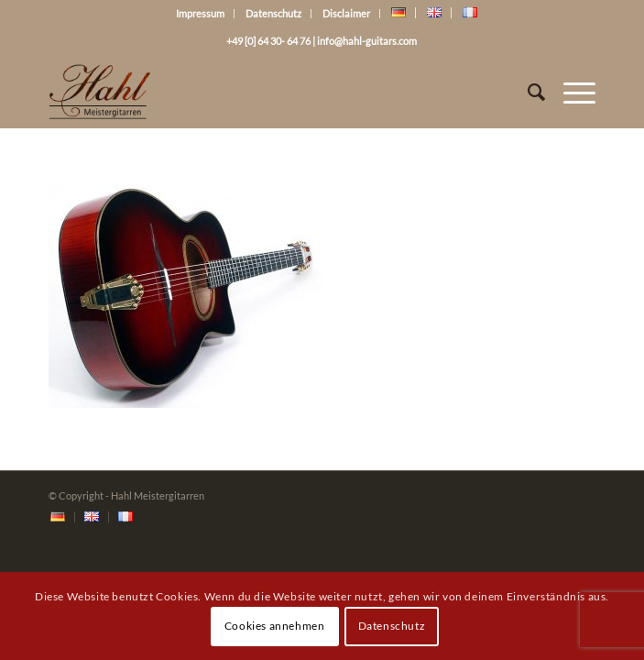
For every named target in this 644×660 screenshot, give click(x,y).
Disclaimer (346, 13)
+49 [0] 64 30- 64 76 (268, 41)
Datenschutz (273, 13)
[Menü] (570, 92)
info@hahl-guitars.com (367, 41)
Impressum (200, 13)
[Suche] (527, 92)
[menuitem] (58, 517)
